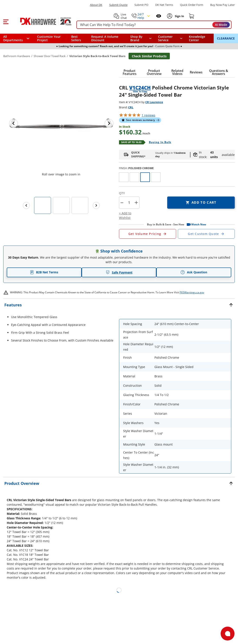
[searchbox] (154, 25)
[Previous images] (26, 205)
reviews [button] (148, 115)
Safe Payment (119, 272)
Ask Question (194, 272)
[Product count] (129, 203)
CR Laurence (154, 102)
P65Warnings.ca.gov (192, 292)
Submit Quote (118, 5)
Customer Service (165, 38)
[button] (6, 21)
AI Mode (221, 25)
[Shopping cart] (192, 16)
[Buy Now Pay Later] (222, 5)
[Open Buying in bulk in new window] (158, 142)
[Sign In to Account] (179, 16)
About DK (96, 5)
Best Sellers (76, 38)
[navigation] (170, 38)
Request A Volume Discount (105, 38)
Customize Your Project (49, 38)
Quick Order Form (192, 5)
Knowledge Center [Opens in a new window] (197, 38)
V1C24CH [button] (140, 88)
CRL (131, 107)
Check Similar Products (149, 56)
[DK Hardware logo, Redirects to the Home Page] (41, 21)
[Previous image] (13, 123)
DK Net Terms (164, 5)
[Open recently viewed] (159, 16)
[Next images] (96, 205)
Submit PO (141, 5)
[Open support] (228, 634)
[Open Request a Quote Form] (148, 234)
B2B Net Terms (44, 272)
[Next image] (109, 123)
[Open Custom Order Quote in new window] (206, 234)
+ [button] (136, 202)
